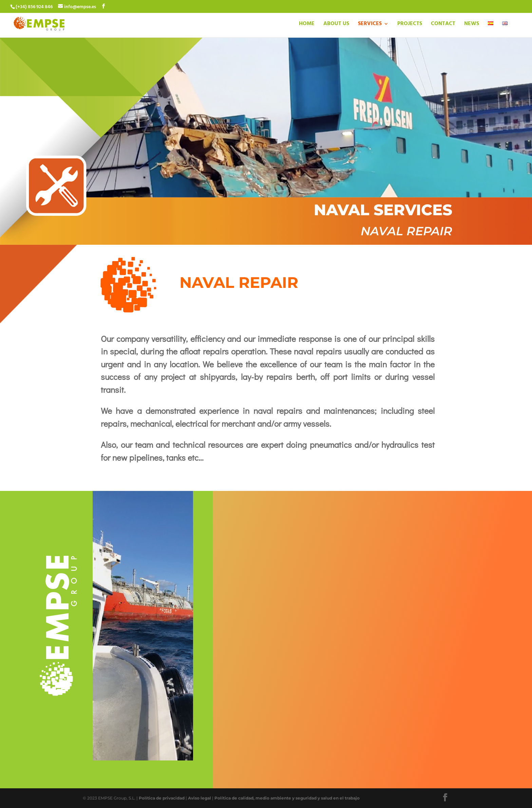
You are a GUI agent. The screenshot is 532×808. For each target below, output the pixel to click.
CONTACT (443, 25)
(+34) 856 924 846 (34, 7)
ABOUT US (336, 25)
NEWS (472, 25)
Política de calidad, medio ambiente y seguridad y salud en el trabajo (287, 798)
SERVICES (370, 25)
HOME (307, 25)
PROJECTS (410, 25)
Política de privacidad (162, 798)
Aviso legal (199, 798)
